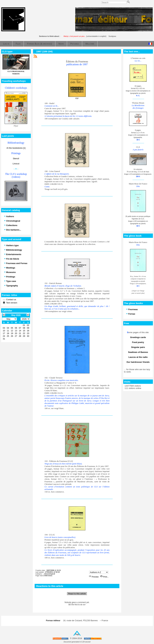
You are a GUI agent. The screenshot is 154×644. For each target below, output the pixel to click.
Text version (11, 303)
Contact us (11, 300)
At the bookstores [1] (16, 148)
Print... (104, 577)
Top (77, 634)
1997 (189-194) (44, 51)
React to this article (77, 594)
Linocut (16, 164)
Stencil (16, 158)
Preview (94, 577)
